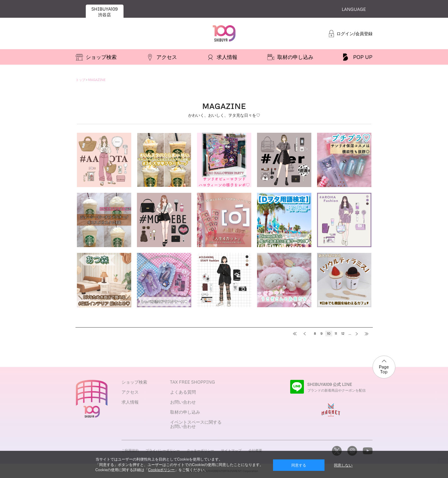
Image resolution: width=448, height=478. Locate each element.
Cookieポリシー (161, 470)
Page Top (384, 369)
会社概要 (255, 450)
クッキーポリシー (200, 450)
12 (343, 333)
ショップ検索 (134, 382)
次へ (358, 334)
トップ (80, 80)
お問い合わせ (183, 402)
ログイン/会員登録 (355, 33)
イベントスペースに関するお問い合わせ (196, 424)
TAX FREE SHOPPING (193, 382)
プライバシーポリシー (163, 450)
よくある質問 (183, 392)
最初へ (297, 334)
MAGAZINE (97, 80)
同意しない (343, 465)
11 (336, 333)
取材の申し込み (185, 412)
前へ (307, 334)
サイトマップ (231, 450)
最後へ (368, 334)
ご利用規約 (130, 450)
